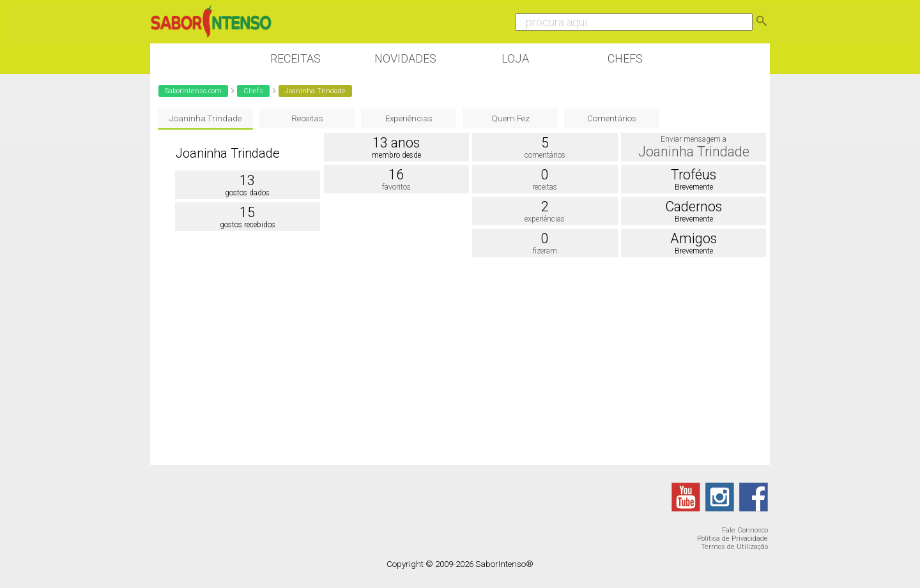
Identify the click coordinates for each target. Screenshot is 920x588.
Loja (515, 58)
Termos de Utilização (734, 547)
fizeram (545, 251)
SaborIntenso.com (193, 91)
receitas (545, 187)
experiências (545, 219)
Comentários (612, 118)
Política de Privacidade (732, 539)
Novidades (405, 58)
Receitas (295, 58)
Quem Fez (510, 118)
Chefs (625, 58)
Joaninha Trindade (205, 118)
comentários (545, 155)
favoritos (396, 187)
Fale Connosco (745, 530)
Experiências (409, 118)
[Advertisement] (460, 363)
